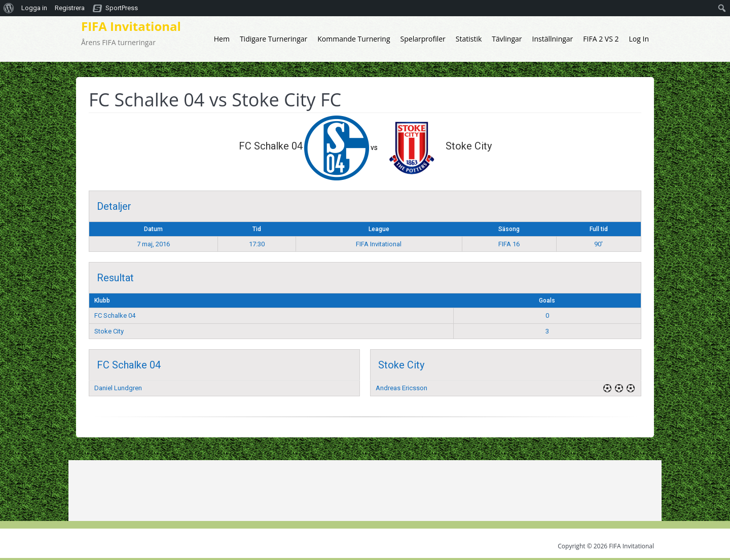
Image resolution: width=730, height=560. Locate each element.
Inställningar (553, 39)
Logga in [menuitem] (34, 8)
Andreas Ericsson (401, 388)
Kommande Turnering (354, 39)
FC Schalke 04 (115, 315)
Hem (222, 39)
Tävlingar (507, 39)
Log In (639, 39)
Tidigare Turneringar (273, 39)
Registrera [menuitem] (70, 8)
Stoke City (109, 331)
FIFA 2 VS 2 (601, 39)
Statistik (469, 39)
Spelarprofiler (423, 39)
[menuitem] (9, 8)
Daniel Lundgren (118, 388)
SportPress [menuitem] (122, 8)
